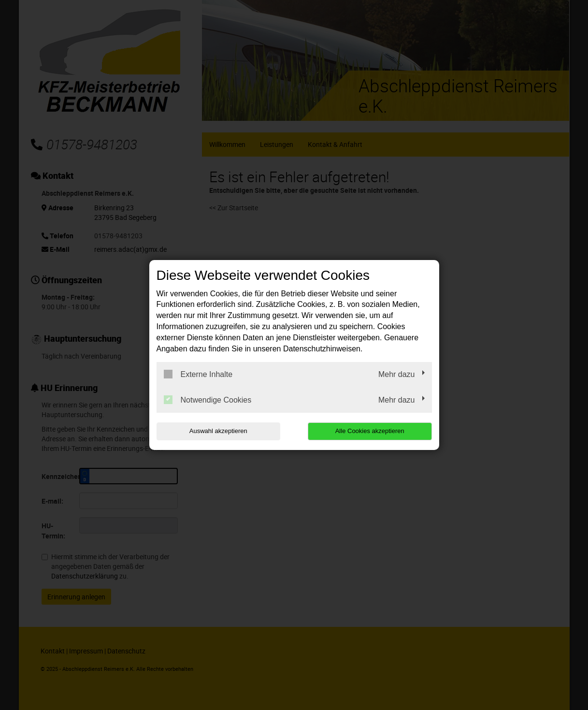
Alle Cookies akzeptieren (370, 431)
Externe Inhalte (198, 374)
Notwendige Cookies (208, 400)
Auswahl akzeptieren (218, 431)
